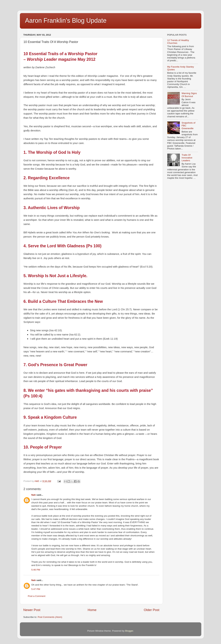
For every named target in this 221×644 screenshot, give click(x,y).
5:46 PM (36, 570)
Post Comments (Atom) (50, 617)
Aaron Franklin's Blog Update (66, 21)
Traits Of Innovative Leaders (187, 158)
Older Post (151, 610)
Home (92, 610)
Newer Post (32, 610)
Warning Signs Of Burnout (189, 95)
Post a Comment (37, 596)
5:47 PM (36, 589)
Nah (34, 495)
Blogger (129, 631)
